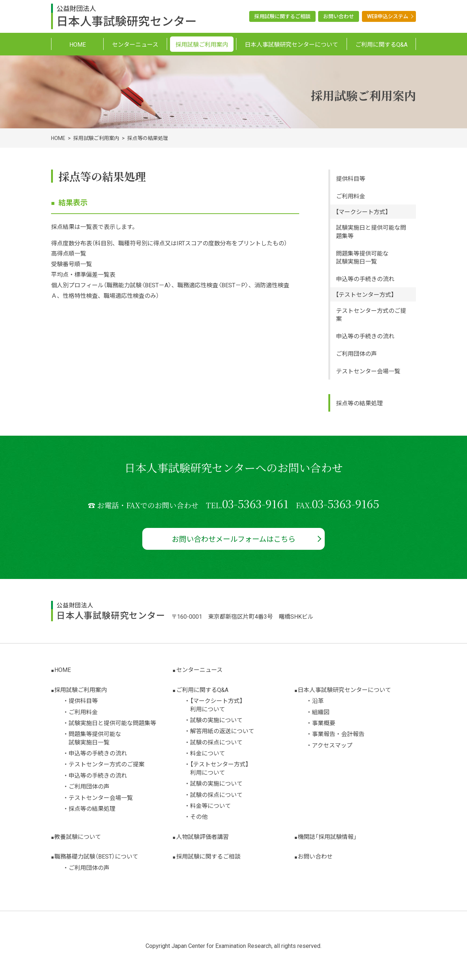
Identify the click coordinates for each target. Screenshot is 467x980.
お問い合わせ (339, 16)
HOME (58, 138)
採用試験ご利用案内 (96, 138)
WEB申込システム (388, 16)
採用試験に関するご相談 (282, 16)
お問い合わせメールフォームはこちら (234, 539)
